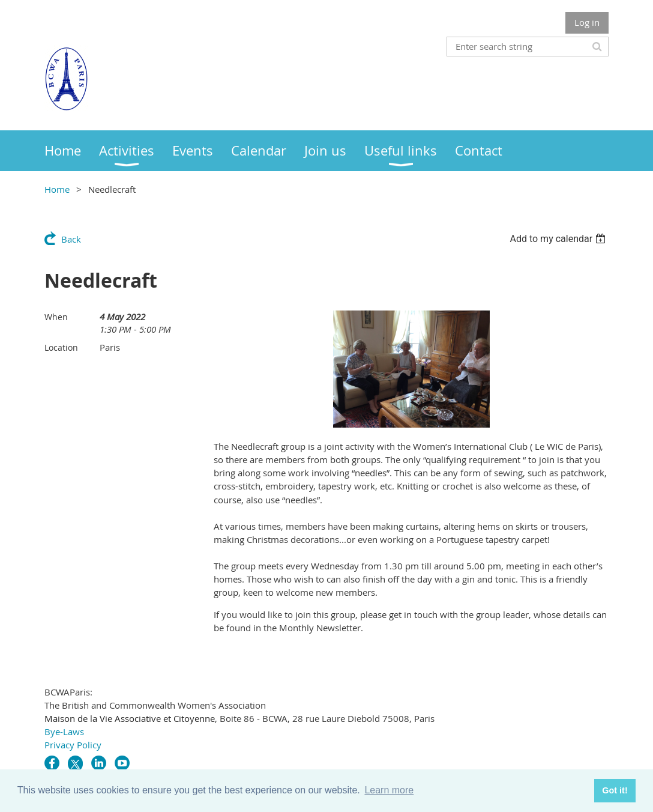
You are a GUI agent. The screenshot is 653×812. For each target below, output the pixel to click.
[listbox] (559, 239)
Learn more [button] (389, 790)
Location (61, 347)
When (56, 317)
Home (57, 189)
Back (71, 239)
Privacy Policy (73, 745)
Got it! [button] (615, 790)
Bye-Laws (64, 732)
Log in (587, 22)
